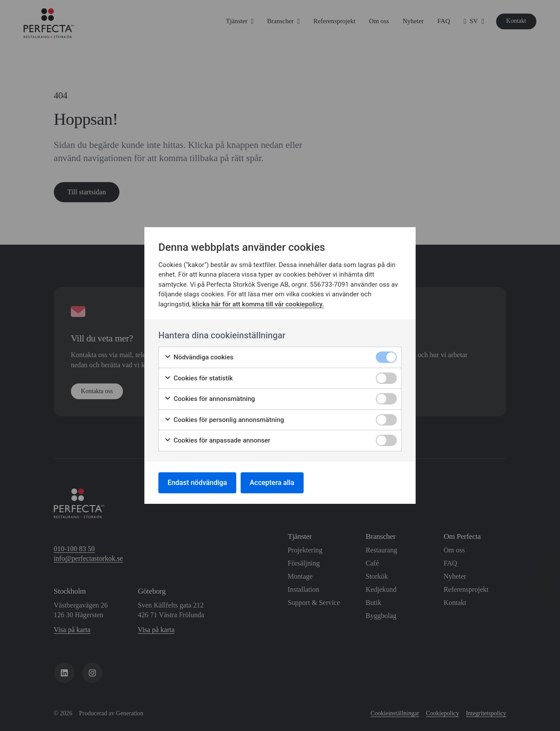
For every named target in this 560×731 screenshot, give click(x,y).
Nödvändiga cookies (199, 357)
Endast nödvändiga (197, 483)
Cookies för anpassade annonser (217, 441)
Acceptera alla (272, 483)
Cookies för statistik (198, 378)
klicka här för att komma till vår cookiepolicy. (258, 304)
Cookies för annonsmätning (210, 399)
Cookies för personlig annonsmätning (224, 420)
